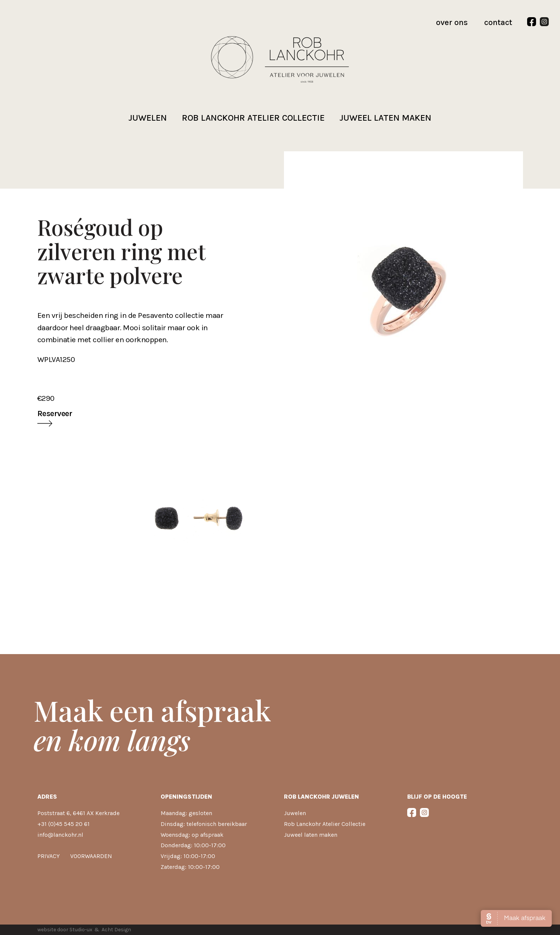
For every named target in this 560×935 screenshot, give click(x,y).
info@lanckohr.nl (60, 835)
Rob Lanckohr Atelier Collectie (325, 824)
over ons (452, 22)
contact (498, 22)
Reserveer (55, 414)
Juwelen (148, 118)
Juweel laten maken (386, 118)
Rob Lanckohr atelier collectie (253, 118)
